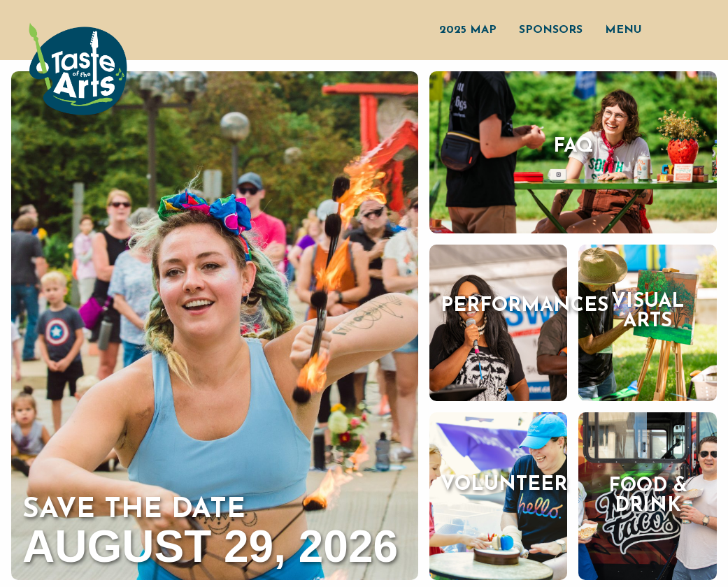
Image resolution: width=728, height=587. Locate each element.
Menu (623, 30)
